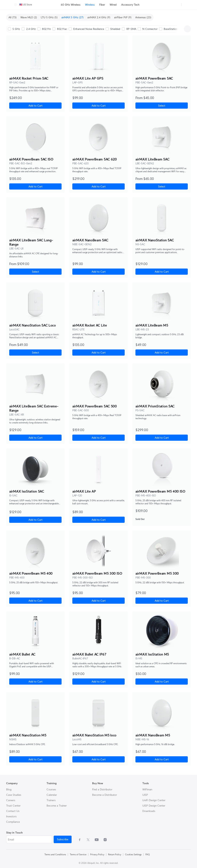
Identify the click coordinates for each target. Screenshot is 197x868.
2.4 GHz (31, 29)
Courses (51, 789)
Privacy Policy (97, 854)
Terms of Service (78, 854)
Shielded (115, 29)
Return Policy (115, 854)
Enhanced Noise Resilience (89, 29)
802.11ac (62, 29)
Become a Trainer (57, 806)
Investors (11, 816)
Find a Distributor (102, 789)
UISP (145, 795)
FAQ (148, 854)
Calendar (52, 795)
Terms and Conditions (55, 854)
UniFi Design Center (154, 800)
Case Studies (14, 795)
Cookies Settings (133, 854)
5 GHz (16, 29)
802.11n (46, 29)
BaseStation (171, 29)
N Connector (150, 29)
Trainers (51, 800)
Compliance (13, 822)
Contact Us (13, 811)
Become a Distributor (105, 795)
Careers (11, 800)
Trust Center (13, 806)
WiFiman (147, 789)
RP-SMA (131, 29)
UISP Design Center (154, 806)
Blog (9, 789)
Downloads (149, 811)
